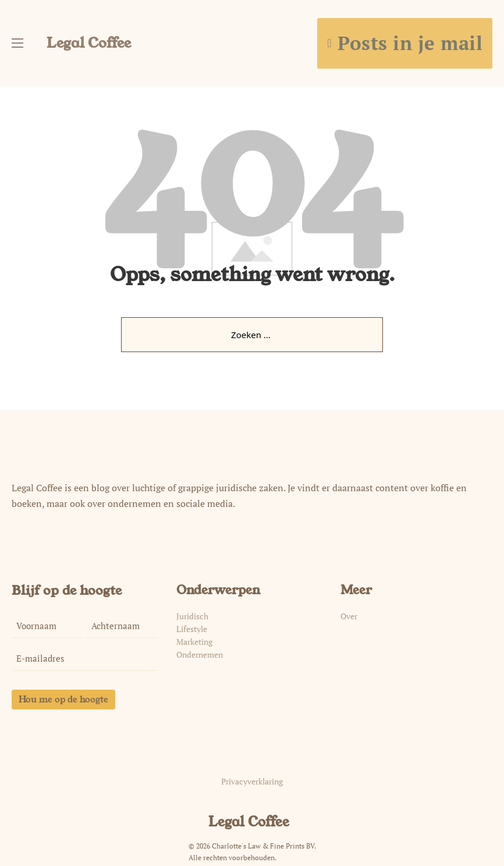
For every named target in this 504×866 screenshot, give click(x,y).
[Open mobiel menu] (17, 43)
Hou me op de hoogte (63, 699)
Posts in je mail (405, 43)
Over (349, 616)
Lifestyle (192, 629)
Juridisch (192, 616)
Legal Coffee (89, 43)
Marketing (194, 642)
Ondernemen (200, 655)
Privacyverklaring (252, 782)
